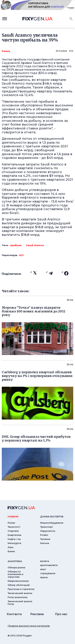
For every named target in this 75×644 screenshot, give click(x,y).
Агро (11, 547)
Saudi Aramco (35, 245)
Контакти (14, 614)
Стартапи (13, 531)
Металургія (14, 543)
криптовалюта (49, 565)
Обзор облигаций (19, 585)
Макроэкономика (18, 581)
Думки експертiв (52, 517)
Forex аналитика (18, 597)
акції (43, 569)
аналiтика (15, 561)
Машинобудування (52, 523)
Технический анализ (20, 593)
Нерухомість (48, 531)
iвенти (44, 577)
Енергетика (14, 535)
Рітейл (44, 535)
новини (13, 517)
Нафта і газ (14, 539)
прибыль (16, 245)
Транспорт (47, 527)
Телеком (45, 539)
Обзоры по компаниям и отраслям (16, 574)
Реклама (37, 614)
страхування (48, 573)
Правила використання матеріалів (29, 626)
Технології (14, 527)
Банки (11, 551)
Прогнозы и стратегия (21, 589)
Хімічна (45, 543)
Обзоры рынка (16, 567)
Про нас (61, 614)
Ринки (6, 51)
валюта (45, 561)
